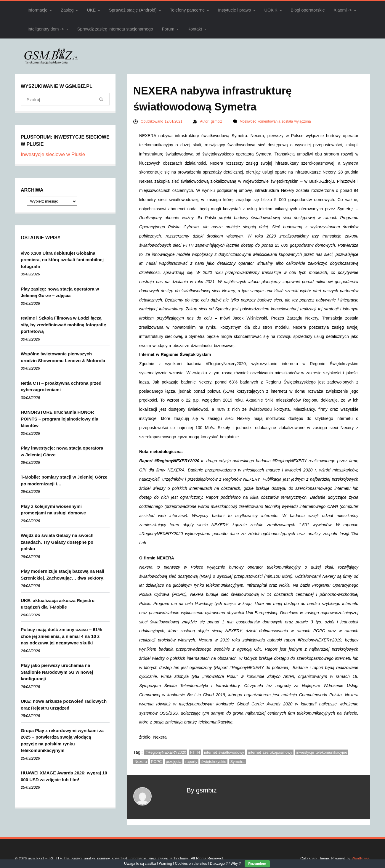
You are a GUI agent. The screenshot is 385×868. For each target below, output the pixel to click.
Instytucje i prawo (234, 10)
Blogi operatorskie (308, 10)
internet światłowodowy (224, 752)
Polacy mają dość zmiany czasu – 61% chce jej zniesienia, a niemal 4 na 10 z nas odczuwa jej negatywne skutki (61, 636)
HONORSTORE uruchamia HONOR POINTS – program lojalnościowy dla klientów (60, 419)
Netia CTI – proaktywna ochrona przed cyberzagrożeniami (61, 386)
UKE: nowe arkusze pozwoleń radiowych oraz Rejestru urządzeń (64, 705)
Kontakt (195, 29)
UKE (91, 10)
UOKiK (271, 10)
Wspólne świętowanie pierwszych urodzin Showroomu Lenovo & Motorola (63, 357)
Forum (168, 29)
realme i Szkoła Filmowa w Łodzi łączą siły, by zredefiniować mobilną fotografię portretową (63, 325)
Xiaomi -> (343, 10)
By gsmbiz (202, 790)
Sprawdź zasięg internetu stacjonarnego (115, 29)
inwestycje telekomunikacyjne (322, 752)
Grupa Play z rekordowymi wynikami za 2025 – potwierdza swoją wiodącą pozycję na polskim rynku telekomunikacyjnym (62, 741)
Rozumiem (257, 864)
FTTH (195, 752)
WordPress (361, 859)
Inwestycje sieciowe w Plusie (53, 154)
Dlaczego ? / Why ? (225, 864)
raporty (191, 762)
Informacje (37, 10)
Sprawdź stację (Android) (133, 10)
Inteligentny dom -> (46, 29)
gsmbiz (217, 121)
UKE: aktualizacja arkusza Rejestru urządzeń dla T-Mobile (58, 604)
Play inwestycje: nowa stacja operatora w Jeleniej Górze (62, 451)
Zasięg (67, 10)
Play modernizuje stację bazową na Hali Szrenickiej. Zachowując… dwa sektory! (63, 575)
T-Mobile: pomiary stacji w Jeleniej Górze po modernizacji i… (64, 480)
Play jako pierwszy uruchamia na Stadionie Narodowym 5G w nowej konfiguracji (57, 672)
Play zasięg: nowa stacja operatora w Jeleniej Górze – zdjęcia (60, 292)
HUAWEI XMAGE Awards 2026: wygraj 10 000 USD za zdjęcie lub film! (64, 776)
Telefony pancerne (187, 10)
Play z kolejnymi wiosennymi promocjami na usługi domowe (53, 510)
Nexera (141, 762)
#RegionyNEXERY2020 (166, 752)
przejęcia (174, 762)
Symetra (237, 762)
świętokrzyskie (214, 762)
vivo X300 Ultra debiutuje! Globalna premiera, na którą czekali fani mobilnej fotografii (62, 260)
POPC (157, 762)
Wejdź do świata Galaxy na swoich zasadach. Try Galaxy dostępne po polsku (57, 542)
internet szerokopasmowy (270, 752)
